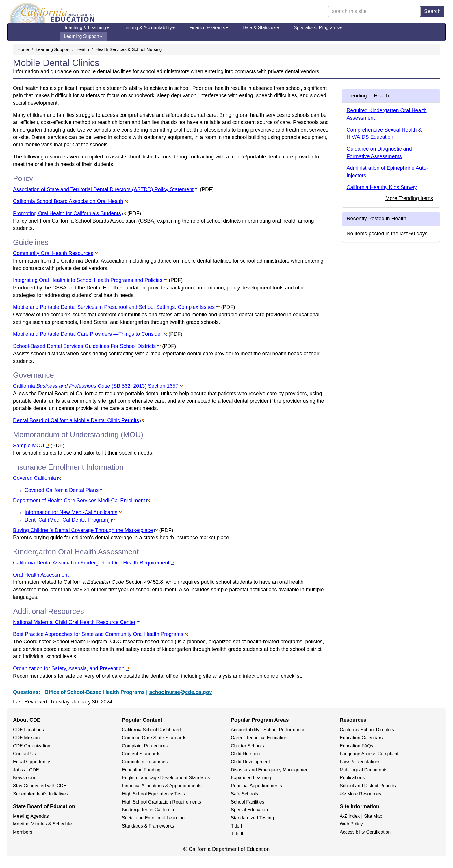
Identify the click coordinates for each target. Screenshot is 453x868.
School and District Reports (368, 786)
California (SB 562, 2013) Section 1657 (96, 386)
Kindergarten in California (148, 810)
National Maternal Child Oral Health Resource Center (74, 622)
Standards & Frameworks (148, 826)
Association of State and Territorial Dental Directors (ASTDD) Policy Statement (103, 189)
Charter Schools (247, 746)
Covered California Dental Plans (62, 490)
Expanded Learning (251, 778)
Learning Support (83, 36)
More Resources (364, 794)
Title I (236, 826)
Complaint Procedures (145, 746)
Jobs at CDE (26, 770)
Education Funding (141, 770)
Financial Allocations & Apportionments (162, 786)
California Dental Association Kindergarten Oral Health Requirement (91, 563)
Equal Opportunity (31, 762)
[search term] (374, 12)
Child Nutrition (245, 754)
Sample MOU (29, 446)
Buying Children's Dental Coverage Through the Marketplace (83, 530)
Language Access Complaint (369, 754)
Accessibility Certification (365, 832)
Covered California (35, 478)
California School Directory (367, 730)
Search (432, 11)
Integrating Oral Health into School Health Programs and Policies (88, 280)
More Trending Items (409, 198)
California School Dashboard (151, 730)
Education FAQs (357, 746)
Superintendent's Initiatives (41, 794)
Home (23, 49)
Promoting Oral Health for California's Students (67, 213)
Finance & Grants (209, 28)
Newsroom (24, 778)
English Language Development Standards (166, 778)
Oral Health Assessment (41, 575)
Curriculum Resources (145, 762)
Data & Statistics (261, 28)
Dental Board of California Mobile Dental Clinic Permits (76, 420)
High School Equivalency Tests (154, 794)
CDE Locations (28, 730)
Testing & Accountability (149, 28)
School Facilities (248, 802)
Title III (238, 834)
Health (83, 49)
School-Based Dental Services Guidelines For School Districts (84, 346)
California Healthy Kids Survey (382, 187)
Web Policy (351, 824)
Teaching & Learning (86, 28)
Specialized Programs (318, 28)
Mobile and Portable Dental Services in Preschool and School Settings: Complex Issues (114, 307)
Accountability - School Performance (268, 730)
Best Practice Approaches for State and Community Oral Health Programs (98, 634)
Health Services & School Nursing (129, 49)
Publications (352, 778)
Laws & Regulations (360, 762)
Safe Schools (244, 794)
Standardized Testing (252, 818)
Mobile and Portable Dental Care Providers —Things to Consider (88, 334)
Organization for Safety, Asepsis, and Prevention (69, 668)
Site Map (373, 816)
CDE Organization (32, 746)
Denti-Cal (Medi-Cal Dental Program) (67, 520)
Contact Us (24, 754)
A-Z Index (350, 816)
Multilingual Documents (364, 770)
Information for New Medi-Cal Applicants (71, 512)
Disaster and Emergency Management (270, 770)
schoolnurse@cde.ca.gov (181, 692)
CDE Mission (26, 738)
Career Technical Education (259, 738)
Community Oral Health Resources (53, 253)
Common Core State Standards (154, 738)
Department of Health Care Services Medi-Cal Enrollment (79, 501)
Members (23, 832)
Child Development (250, 762)
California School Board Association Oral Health (68, 201)
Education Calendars (361, 738)
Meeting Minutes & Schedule (42, 824)
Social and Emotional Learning (153, 818)
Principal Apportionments (256, 786)
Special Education (249, 810)
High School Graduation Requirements (161, 802)
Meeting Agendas (31, 816)
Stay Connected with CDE (40, 786)
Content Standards (141, 754)
